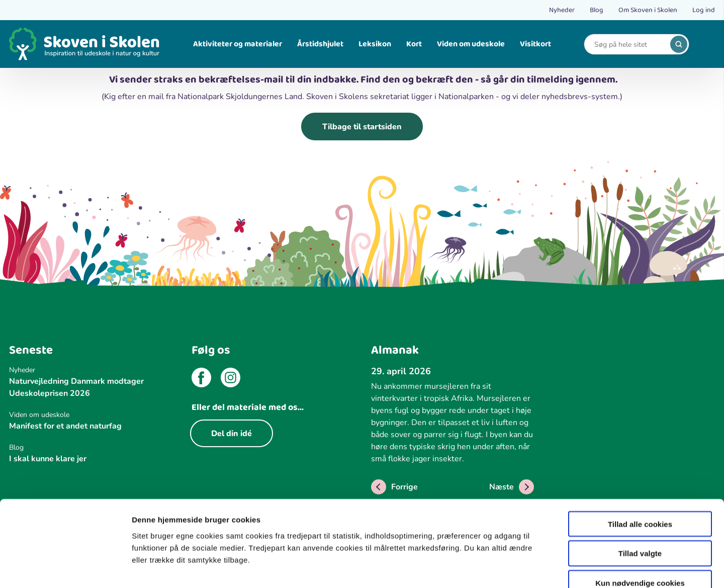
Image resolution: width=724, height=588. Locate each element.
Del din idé (232, 434)
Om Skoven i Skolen (648, 10)
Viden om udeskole (471, 44)
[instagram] (231, 379)
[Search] (629, 45)
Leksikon (375, 44)
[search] (679, 44)
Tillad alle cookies (640, 465)
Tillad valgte (640, 494)
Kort (414, 44)
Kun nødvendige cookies (640, 524)
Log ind (704, 10)
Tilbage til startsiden (362, 127)
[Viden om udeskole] (90, 415)
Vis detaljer (523, 568)
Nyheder (562, 10)
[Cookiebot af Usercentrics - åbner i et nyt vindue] (65, 568)
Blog (597, 10)
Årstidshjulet (320, 44)
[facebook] (201, 379)
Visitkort (535, 44)
